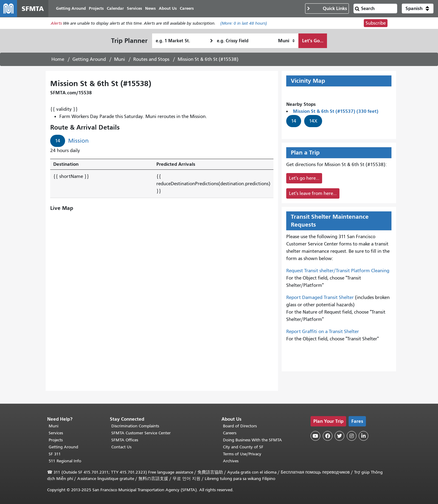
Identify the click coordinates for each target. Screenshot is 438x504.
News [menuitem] (150, 8)
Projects (56, 440)
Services (56, 433)
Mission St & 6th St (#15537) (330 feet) (336, 111)
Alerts (56, 23)
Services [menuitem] (134, 8)
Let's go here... (304, 178)
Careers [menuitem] (187, 8)
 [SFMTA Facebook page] (328, 436)
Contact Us (121, 447)
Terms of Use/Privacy (242, 454)
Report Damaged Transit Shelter (320, 297)
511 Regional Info (65, 461)
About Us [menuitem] (168, 8)
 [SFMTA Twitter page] (339, 436)
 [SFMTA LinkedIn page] (363, 436)
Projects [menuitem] (96, 8)
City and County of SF (243, 447)
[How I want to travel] (286, 41)
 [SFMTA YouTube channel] (315, 436)
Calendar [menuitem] (115, 8)
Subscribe (376, 23)
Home (58, 59)
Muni (120, 59)
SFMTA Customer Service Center (141, 433)
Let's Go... (313, 41)
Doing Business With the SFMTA (252, 440)
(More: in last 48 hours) (244, 23)
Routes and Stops (151, 59)
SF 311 (55, 454)
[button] (418, 9)
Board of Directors (240, 426)
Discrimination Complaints (135, 426)
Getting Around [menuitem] (71, 8)
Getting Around (89, 59)
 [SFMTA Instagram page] (352, 436)
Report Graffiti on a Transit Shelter (323, 332)
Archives (231, 461)
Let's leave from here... (313, 193)
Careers (230, 433)
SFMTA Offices (125, 440)
